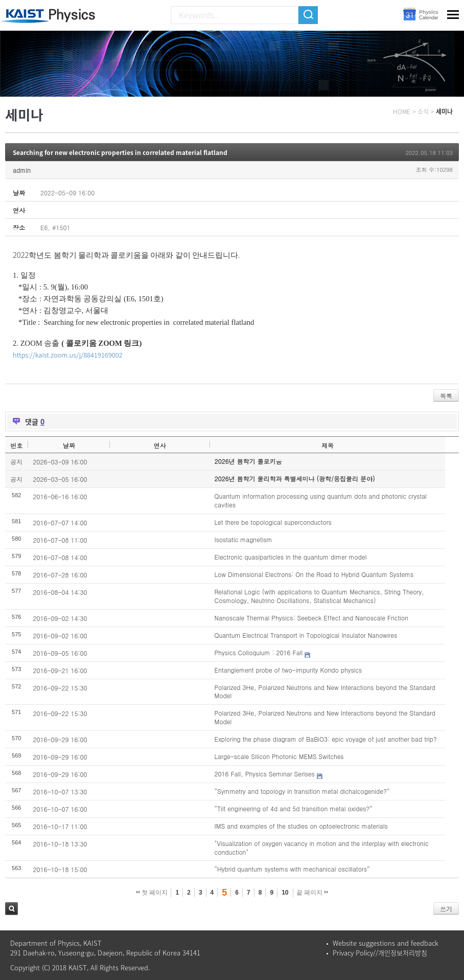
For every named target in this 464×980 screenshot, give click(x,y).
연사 (159, 445)
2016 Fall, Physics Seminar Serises (265, 774)
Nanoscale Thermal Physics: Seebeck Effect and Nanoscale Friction (311, 618)
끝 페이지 (312, 893)
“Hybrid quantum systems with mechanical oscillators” (292, 869)
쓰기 (446, 909)
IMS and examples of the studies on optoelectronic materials (301, 826)
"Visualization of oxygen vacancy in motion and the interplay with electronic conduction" (322, 848)
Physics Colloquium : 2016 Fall (259, 652)
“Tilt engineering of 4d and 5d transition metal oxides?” (294, 808)
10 (285, 893)
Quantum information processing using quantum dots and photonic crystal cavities (321, 500)
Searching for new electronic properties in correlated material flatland (120, 152)
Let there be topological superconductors (273, 522)
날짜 (69, 445)
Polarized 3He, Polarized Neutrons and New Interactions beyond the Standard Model (325, 692)
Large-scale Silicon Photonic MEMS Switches (279, 756)
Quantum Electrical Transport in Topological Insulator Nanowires (306, 635)
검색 (11, 909)
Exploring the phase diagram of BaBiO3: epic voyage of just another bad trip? (326, 739)
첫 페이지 (152, 893)
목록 (446, 396)
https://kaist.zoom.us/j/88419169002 (68, 355)
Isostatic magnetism (243, 539)
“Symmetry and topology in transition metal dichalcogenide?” (302, 791)
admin (22, 170)
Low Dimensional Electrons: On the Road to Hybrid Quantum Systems (314, 574)
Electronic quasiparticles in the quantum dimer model (291, 557)
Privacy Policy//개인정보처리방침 (380, 953)
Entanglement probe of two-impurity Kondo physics (288, 670)
